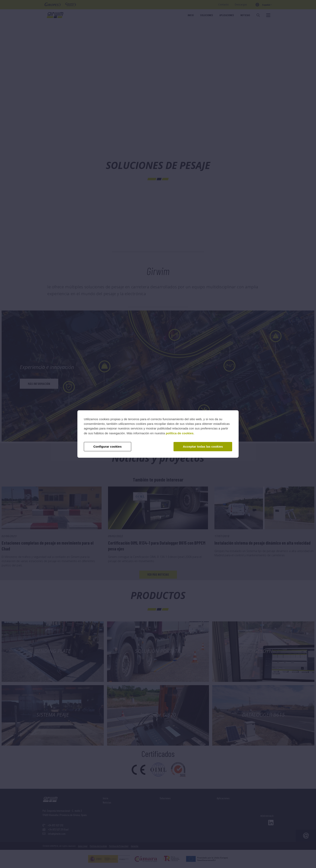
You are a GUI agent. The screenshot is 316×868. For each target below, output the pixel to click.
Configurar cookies (107, 447)
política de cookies (180, 433)
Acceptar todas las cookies (203, 447)
